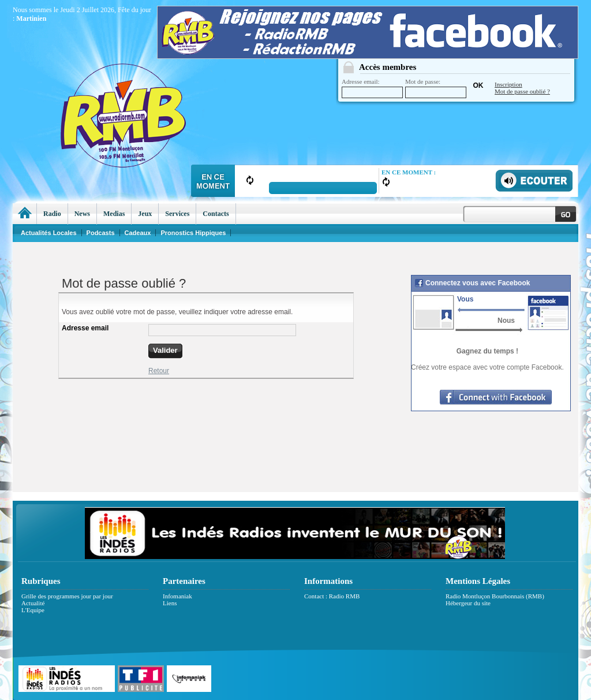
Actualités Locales (49, 233)
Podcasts (101, 233)
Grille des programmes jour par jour (67, 596)
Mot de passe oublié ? (522, 91)
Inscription (508, 84)
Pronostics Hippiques (193, 233)
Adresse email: (372, 88)
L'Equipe (33, 610)
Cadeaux (138, 233)
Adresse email (85, 328)
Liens (170, 603)
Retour (159, 371)
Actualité (33, 603)
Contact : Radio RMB (332, 596)
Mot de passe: (436, 88)
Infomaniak (177, 596)
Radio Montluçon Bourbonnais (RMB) (495, 596)
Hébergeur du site (468, 603)
